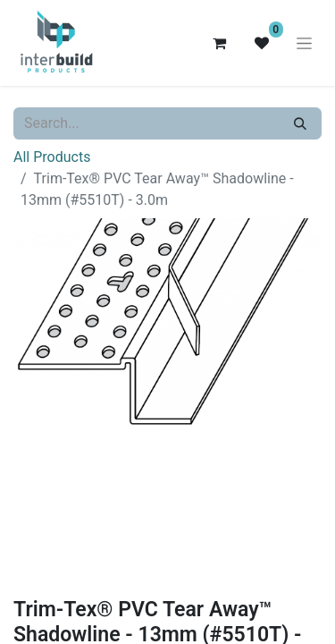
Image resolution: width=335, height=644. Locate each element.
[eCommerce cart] (219, 43)
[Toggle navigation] (304, 43)
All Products (52, 157)
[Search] (300, 123)
